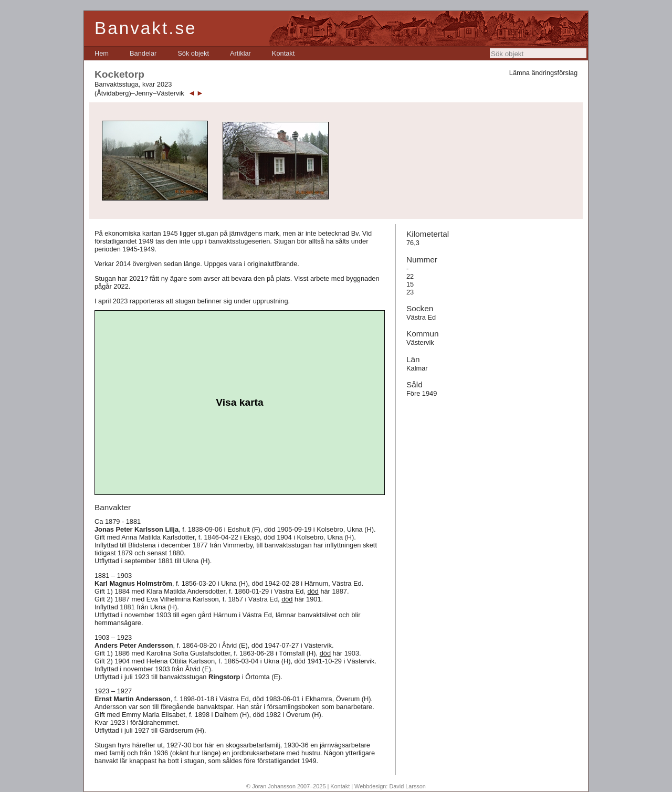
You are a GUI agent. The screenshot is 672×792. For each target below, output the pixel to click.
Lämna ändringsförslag (543, 73)
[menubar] (195, 53)
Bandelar (143, 53)
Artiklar (240, 53)
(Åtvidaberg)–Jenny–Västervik (139, 93)
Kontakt (283, 53)
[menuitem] (102, 53)
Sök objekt (193, 53)
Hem (102, 53)
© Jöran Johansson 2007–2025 (286, 786)
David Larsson (407, 786)
